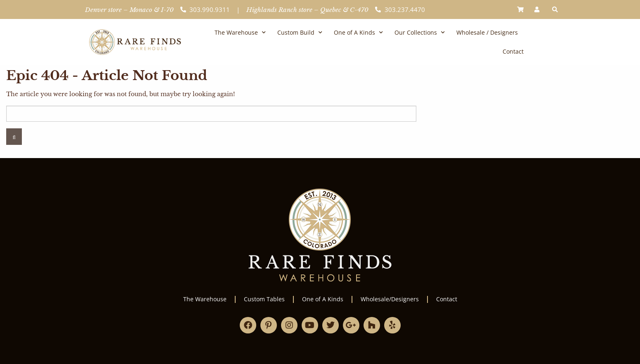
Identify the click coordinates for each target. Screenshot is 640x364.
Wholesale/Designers (390, 299)
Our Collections (420, 33)
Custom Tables (264, 299)
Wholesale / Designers (487, 32)
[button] (555, 9)
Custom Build (300, 33)
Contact (513, 51)
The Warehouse (240, 33)
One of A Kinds (358, 33)
